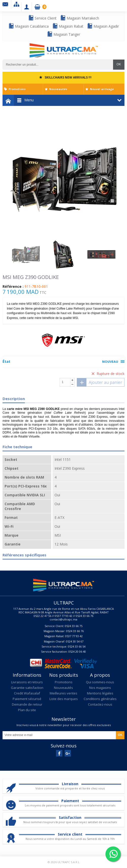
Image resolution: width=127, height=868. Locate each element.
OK (119, 64)
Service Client (42, 18)
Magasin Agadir (103, 26)
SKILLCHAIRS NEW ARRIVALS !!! (68, 77)
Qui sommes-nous (100, 682)
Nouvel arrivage (102, 89)
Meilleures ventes (63, 693)
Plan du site (27, 710)
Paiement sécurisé (27, 699)
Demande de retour (27, 704)
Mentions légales (100, 693)
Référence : (13, 287)
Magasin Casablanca (29, 26)
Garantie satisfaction (27, 688)
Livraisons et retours (27, 682)
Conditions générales (100, 699)
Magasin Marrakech (80, 18)
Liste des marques (64, 699)
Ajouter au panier (100, 382)
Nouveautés (58, 89)
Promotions (17, 89)
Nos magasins (100, 688)
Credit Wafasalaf (27, 693)
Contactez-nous (100, 704)
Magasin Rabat (68, 26)
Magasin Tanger (63, 34)
